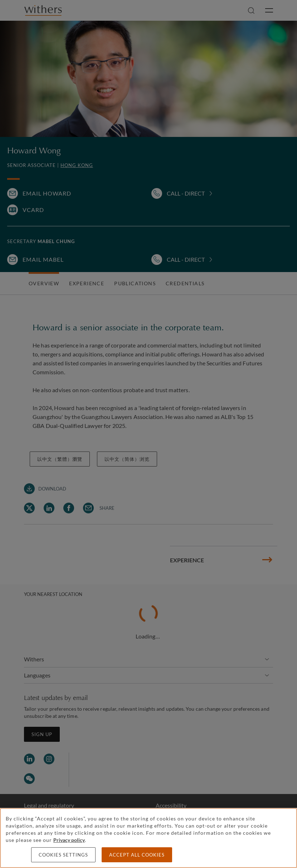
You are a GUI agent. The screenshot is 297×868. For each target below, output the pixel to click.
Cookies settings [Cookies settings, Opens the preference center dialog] (63, 855)
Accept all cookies (137, 855)
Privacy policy (69, 840)
